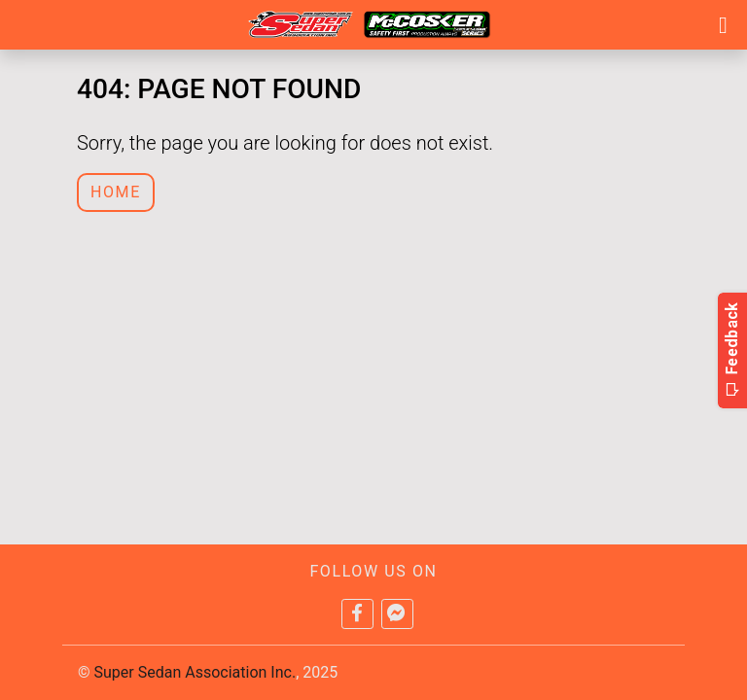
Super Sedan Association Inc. (196, 672)
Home (116, 192)
